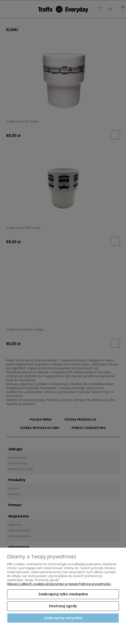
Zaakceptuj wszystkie (63, 618)
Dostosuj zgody (63, 606)
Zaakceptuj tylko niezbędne (63, 594)
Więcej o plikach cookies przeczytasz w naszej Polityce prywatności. (59, 584)
